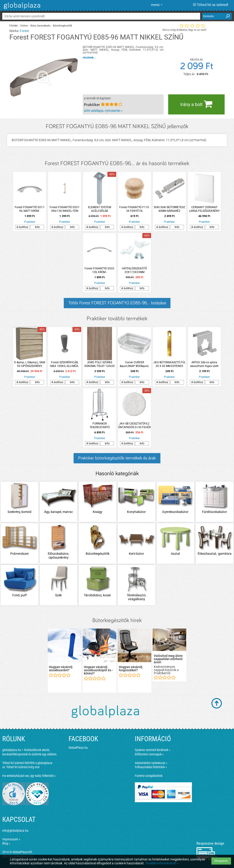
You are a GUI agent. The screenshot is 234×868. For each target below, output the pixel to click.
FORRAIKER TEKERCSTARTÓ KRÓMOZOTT (100, 426)
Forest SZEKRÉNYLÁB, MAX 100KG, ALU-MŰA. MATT (65, 364)
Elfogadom (221, 861)
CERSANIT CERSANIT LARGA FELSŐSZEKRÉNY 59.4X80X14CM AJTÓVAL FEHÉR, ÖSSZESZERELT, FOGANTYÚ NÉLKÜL (204, 209)
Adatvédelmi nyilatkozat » (151, 763)
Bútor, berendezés (40, 26)
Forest (24, 31)
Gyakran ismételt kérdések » (153, 750)
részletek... (89, 58)
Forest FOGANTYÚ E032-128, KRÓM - (100, 270)
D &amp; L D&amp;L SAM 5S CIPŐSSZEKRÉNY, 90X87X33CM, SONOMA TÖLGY (30, 364)
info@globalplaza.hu (15, 831)
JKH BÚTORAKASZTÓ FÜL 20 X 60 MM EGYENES (169, 364)
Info (37, 227)
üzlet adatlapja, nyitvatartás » (103, 111)
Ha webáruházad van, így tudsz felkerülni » (29, 776)
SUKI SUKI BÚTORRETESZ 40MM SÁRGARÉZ (169, 209)
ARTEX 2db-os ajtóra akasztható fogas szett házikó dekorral (204, 364)
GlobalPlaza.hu (78, 748)
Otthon (24, 26)
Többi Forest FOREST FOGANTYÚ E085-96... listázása (117, 303)
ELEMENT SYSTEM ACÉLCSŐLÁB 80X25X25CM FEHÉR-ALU (100, 209)
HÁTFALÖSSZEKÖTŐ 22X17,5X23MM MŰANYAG (134, 270)
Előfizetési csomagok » (149, 754)
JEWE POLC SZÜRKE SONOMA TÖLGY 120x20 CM (100, 364)
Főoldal (13, 26)
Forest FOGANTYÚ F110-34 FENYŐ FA (134, 209)
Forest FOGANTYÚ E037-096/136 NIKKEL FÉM (65, 209)
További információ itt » (162, 863)
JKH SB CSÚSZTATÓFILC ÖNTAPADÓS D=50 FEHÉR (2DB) (134, 426)
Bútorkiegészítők (63, 26)
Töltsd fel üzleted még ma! (23, 767)
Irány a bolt (196, 104)
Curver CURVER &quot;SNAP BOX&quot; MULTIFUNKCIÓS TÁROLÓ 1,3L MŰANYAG (134, 364)
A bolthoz (22, 227)
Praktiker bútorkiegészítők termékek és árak (117, 458)
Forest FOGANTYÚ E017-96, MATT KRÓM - (30, 209)
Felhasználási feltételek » (151, 767)
